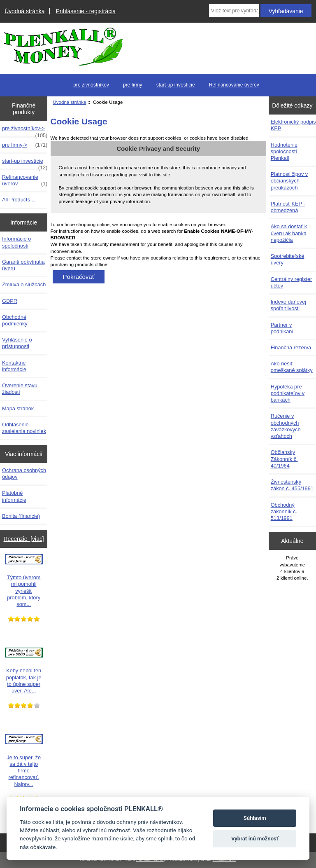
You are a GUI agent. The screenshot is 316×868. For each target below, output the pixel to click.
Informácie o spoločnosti (16, 242)
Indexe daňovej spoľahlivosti (289, 305)
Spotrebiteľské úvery (288, 259)
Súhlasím (255, 818)
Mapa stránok (18, 408)
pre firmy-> (25, 145)
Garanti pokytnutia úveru (23, 265)
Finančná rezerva (291, 347)
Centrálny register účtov (292, 282)
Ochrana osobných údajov (24, 474)
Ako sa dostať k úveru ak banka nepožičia (289, 233)
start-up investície (176, 85)
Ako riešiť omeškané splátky (292, 367)
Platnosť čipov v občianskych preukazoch (289, 181)
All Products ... (19, 200)
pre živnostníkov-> (25, 131)
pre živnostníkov (91, 85)
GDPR (10, 301)
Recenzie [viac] (24, 539)
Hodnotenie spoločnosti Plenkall (284, 151)
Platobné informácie (14, 496)
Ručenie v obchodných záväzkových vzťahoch (286, 426)
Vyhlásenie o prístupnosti (17, 343)
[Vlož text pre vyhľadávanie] (234, 11)
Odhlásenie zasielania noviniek (24, 428)
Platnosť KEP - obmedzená (288, 207)
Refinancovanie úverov (234, 85)
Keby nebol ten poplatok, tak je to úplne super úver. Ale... (24, 671)
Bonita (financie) (21, 516)
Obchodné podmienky (15, 320)
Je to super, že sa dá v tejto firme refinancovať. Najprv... (24, 761)
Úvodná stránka (24, 11)
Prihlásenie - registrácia (86, 11)
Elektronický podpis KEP (293, 125)
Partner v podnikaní (282, 328)
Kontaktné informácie (14, 366)
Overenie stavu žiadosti (20, 389)
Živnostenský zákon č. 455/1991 (292, 485)
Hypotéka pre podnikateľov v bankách (288, 393)
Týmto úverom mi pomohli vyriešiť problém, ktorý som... (24, 581)
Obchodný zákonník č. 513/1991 (284, 511)
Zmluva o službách (24, 284)
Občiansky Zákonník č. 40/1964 (284, 459)
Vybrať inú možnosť (255, 839)
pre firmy (133, 85)
